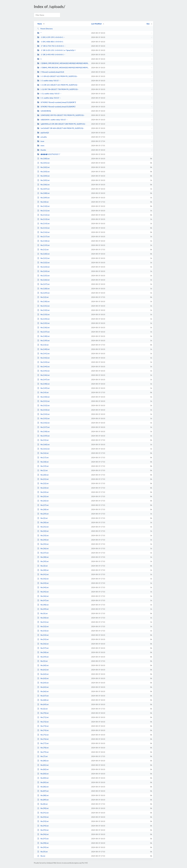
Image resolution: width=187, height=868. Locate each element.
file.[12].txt (43, 297)
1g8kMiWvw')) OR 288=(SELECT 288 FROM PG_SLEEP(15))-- (62, 124)
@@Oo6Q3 (43, 133)
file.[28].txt (43, 509)
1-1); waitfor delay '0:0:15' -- (49, 94)
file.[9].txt (42, 852)
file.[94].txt (43, 826)
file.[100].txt (43, 158)
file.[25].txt (43, 496)
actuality (42, 137)
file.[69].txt (43, 704)
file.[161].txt (43, 449)
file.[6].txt (42, 709)
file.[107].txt (43, 189)
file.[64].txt (43, 683)
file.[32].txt (43, 531)
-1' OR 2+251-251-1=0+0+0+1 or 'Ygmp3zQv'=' (57, 50)
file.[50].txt (43, 618)
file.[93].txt (43, 821)
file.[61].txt (43, 670)
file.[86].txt (43, 787)
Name (40, 24)
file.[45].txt (43, 592)
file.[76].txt (43, 739)
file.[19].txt (43, 466)
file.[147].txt (43, 379)
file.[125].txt (43, 276)
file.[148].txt (43, 384)
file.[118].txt (43, 241)
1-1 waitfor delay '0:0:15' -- (49, 81)
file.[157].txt (43, 427)
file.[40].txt (43, 570)
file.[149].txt (43, 388)
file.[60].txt (43, 665)
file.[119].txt (43, 245)
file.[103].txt (43, 172)
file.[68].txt (43, 700)
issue (41, 141)
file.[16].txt (43, 453)
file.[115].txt (43, 228)
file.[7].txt (42, 756)
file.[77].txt (43, 743)
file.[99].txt (43, 847)
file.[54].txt (43, 635)
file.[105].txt (43, 180)
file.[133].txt (43, 314)
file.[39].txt (43, 561)
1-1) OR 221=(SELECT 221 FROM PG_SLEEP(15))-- (58, 85)
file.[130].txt (43, 301)
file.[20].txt (43, 475)
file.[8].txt (42, 804)
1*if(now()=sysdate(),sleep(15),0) (51, 72)
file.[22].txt (43, 483)
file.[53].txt (43, 631)
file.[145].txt (43, 371)
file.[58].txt (43, 652)
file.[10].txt (43, 202)
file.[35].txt (43, 544)
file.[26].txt (43, 501)
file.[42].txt (43, 579)
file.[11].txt (43, 249)
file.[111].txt (43, 211)
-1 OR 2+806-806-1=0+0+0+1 (50, 42)
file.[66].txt (43, 691)
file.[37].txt (43, 553)
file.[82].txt (43, 769)
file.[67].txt (43, 696)
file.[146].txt (43, 375)
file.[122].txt (43, 262)
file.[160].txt (43, 444)
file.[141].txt (43, 353)
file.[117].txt (43, 236)
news (41, 145)
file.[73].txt (43, 726)
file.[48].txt (43, 605)
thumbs (42, 150)
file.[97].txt (43, 839)
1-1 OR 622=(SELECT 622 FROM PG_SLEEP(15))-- (57, 76)
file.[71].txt (43, 717)
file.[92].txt (43, 817)
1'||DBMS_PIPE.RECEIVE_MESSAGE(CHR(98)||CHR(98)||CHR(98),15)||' (63, 63)
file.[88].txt (43, 795)
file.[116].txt (43, 232)
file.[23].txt (43, 488)
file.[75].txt (43, 735)
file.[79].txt (43, 752)
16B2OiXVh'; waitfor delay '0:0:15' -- (52, 120)
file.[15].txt (43, 440)
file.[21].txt (43, 479)
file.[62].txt (43, 674)
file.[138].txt (43, 336)
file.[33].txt (43, 535)
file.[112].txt (43, 215)
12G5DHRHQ (44, 111)
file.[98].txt (43, 843)
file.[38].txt (43, 557)
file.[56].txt (43, 644)
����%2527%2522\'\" (49, 154)
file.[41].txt (43, 574)
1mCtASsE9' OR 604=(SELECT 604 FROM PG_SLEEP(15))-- (61, 128)
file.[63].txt (43, 678)
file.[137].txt (43, 332)
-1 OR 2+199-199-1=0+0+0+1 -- (51, 37)
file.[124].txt (43, 271)
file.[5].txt (42, 661)
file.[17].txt (43, 457)
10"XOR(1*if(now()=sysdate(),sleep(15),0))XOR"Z (57, 102)
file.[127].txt (43, 284)
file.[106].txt (43, 185)
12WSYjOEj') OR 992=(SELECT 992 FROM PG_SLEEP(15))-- (61, 115)
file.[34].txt (43, 540)
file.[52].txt (43, 626)
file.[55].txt (43, 639)
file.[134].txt (43, 319)
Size (148, 24)
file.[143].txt (43, 362)
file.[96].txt (43, 834)
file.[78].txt (43, 748)
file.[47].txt (43, 600)
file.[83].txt (43, 774)
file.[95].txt (43, 830)
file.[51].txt (43, 622)
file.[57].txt (43, 648)
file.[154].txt (43, 414)
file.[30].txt (43, 522)
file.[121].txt (43, 258)
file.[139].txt (43, 340)
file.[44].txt (43, 587)
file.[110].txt (43, 206)
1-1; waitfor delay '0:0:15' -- (49, 98)
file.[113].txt (43, 219)
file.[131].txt (43, 306)
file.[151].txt (43, 401)
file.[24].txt (43, 492)
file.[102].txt (43, 167)
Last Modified (96, 24)
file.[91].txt (43, 813)
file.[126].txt (43, 280)
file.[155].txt (43, 418)
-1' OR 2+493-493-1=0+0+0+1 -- (51, 55)
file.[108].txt (43, 193)
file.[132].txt (43, 310)
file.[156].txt (43, 423)
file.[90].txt (43, 808)
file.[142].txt (43, 358)
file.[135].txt (43, 323)
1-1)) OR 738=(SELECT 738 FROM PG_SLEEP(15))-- (58, 89)
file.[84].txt (43, 778)
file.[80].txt (43, 761)
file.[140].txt (43, 349)
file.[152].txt (43, 405)
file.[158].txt (43, 431)
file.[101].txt (43, 163)
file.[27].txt (43, 505)
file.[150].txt (43, 397)
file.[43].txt (43, 583)
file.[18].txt (43, 462)
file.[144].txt (43, 366)
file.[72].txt (43, 722)
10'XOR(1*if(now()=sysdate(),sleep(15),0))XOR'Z (56, 107)
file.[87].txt (43, 791)
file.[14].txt (43, 392)
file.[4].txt (42, 613)
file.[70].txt (43, 713)
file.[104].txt (43, 176)
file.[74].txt (43, 730)
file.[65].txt (43, 687)
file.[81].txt (43, 765)
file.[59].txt (43, 657)
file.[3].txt (42, 566)
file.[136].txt (43, 327)
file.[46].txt (43, 596)
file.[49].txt (43, 609)
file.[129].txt (43, 293)
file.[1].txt (42, 470)
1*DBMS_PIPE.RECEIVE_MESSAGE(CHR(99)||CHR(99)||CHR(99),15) (63, 68)
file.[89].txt (43, 800)
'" (39, 33)
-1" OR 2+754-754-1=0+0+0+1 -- (51, 46)
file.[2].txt (42, 518)
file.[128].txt (43, 289)
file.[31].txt (43, 527)
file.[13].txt (43, 345)
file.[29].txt (43, 514)
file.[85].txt (43, 782)
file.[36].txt (43, 548)
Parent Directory (45, 29)
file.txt (41, 856)
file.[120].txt (43, 254)
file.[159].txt (43, 436)
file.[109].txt (43, 198)
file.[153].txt (43, 410)
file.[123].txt (43, 267)
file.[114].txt (43, 223)
